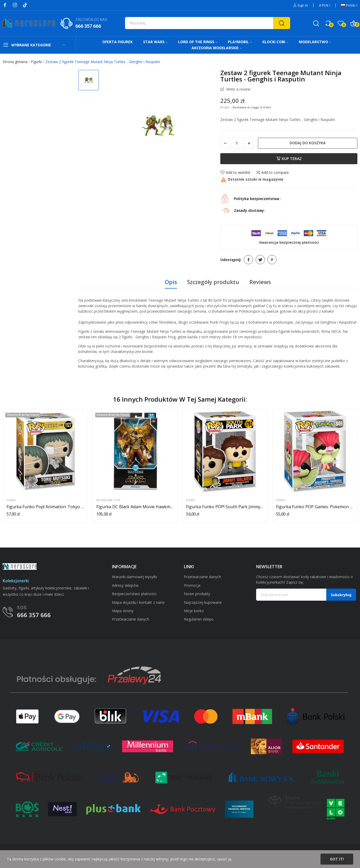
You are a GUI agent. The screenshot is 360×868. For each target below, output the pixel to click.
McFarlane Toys (108, 500)
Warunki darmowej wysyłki (134, 577)
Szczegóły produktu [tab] (213, 282)
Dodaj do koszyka (308, 143)
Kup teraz (289, 159)
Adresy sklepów (125, 585)
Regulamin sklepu (199, 619)
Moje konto (194, 611)
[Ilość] (237, 143)
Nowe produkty (197, 594)
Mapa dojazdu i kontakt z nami (138, 602)
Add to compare (272, 173)
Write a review (238, 89)
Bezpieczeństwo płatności (134, 594)
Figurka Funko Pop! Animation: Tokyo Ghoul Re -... (46, 507)
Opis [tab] (171, 282)
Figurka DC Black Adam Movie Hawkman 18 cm (135, 507)
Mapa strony (123, 611)
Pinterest (272, 260)
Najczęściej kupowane (203, 602)
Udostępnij (248, 260)
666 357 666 (88, 26)
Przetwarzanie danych (131, 619)
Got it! (337, 859)
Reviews (260, 282)
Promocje (192, 585)
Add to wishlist (235, 173)
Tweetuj (260, 260)
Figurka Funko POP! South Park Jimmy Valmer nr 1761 (225, 507)
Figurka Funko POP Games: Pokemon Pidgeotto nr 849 (315, 507)
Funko (11, 500)
